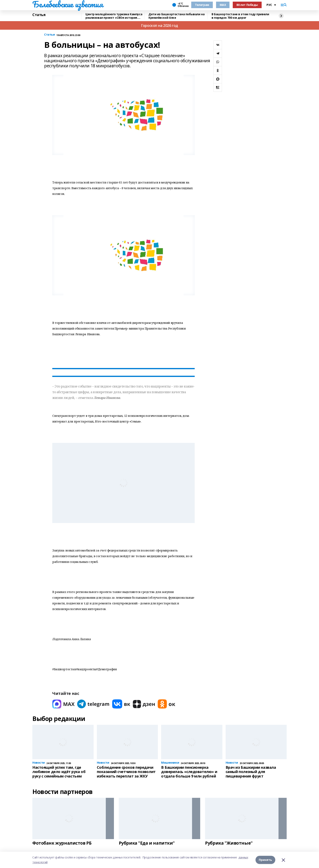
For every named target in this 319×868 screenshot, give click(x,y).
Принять (265, 860)
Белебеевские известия (68, 4)
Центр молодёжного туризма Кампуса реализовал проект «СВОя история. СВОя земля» (114, 16)
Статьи (49, 35)
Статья (39, 15)
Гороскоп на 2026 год (159, 25)
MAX (223, 5)
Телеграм (202, 5)
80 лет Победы (247, 5)
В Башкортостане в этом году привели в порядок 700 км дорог (240, 16)
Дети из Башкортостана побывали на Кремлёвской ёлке (176, 16)
